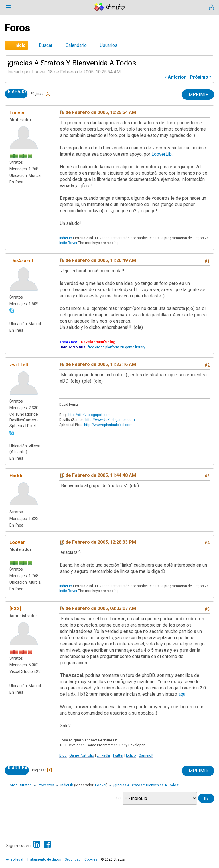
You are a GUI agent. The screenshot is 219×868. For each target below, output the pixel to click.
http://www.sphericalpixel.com (108, 425)
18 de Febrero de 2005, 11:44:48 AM (98, 475)
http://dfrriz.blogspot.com (90, 415)
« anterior (175, 77)
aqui (182, 694)
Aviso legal (14, 859)
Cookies (91, 859)
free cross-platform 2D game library (102, 347)
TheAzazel (21, 261)
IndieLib (66, 238)
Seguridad (73, 859)
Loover (17, 113)
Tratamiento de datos (44, 859)
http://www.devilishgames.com (110, 420)
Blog (63, 755)
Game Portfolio (82, 755)
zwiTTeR (19, 365)
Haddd (17, 475)
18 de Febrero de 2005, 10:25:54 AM (98, 112)
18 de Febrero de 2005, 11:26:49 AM (98, 260)
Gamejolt (146, 755)
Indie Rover (68, 243)
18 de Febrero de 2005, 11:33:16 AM (98, 364)
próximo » (201, 77)
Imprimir (198, 94)
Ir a (117, 798)
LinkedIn (103, 755)
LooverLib (162, 154)
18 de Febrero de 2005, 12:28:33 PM (98, 542)
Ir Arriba (17, 768)
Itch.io (131, 755)
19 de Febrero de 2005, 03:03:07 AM (98, 608)
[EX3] (15, 609)
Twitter (118, 755)
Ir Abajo (16, 92)
